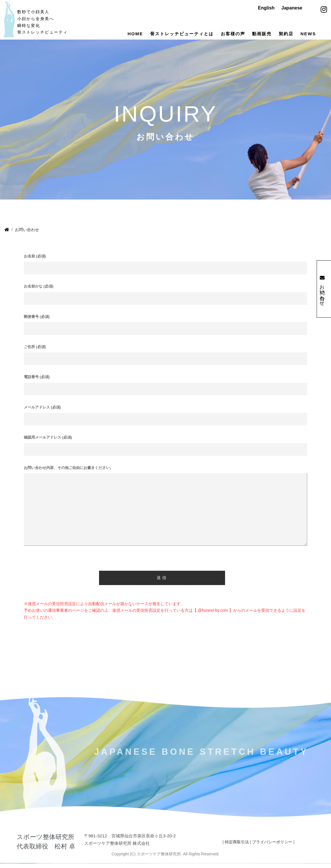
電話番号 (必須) (37, 385)
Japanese (292, 8)
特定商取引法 (237, 850)
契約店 (286, 34)
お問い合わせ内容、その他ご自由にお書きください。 (69, 476)
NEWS (308, 34)
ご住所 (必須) (35, 355)
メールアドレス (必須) (42, 415)
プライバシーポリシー (272, 850)
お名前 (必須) (35, 264)
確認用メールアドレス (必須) (48, 445)
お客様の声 (233, 34)
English (266, 8)
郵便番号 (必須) (37, 324)
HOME (135, 34)
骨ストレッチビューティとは (182, 34)
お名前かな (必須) (39, 294)
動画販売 (262, 34)
